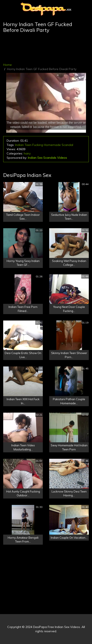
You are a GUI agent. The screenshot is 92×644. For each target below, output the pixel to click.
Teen (28, 145)
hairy (27, 153)
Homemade (52, 145)
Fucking (38, 145)
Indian (19, 145)
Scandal (67, 145)
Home (7, 65)
